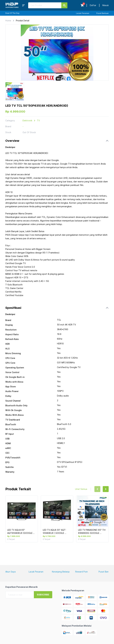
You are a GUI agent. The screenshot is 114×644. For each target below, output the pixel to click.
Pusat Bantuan (102, 13)
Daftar (93, 5)
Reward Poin (81, 572)
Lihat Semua (81, 489)
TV (38, 120)
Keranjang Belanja (61, 572)
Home (8, 21)
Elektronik (27, 120)
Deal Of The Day (12, 13)
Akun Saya (10, 572)
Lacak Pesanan (83, 13)
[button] (57, 141)
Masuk (106, 5)
